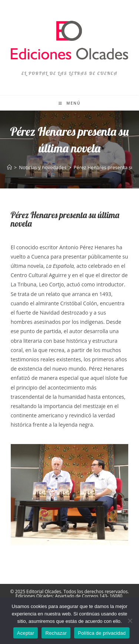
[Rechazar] (130, 621)
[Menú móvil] (70, 103)
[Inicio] (9, 167)
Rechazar (56, 633)
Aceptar (26, 633)
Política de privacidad (102, 633)
